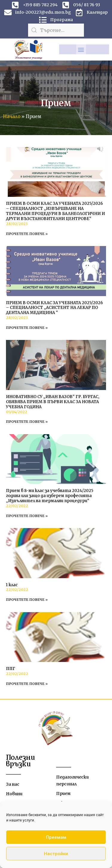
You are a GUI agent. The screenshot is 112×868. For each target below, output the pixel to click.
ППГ (11, 669)
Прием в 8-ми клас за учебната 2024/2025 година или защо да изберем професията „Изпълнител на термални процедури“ (50, 496)
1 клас (12, 585)
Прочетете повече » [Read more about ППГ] (27, 684)
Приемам (56, 837)
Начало (12, 116)
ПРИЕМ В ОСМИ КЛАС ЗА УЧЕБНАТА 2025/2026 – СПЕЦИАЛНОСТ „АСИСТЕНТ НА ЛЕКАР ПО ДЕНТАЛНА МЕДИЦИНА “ (54, 308)
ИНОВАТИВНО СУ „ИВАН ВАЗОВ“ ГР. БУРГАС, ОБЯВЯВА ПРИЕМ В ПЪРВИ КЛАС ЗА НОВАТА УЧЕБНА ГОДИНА (53, 402)
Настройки (56, 854)
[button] (81, 49)
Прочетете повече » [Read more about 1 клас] (27, 600)
